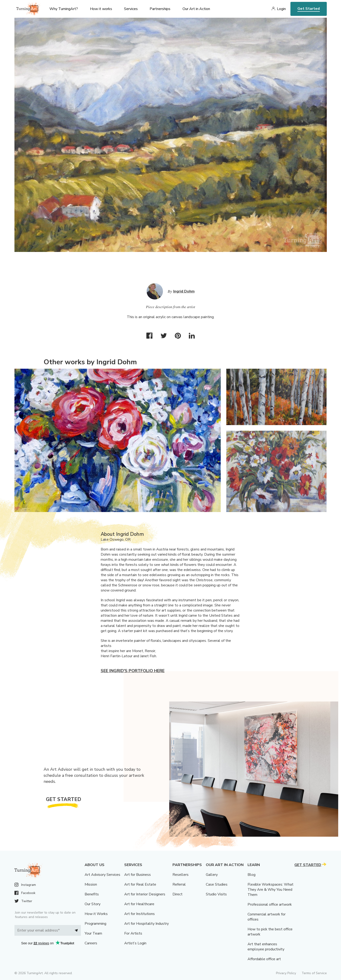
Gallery (212, 875)
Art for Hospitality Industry (146, 924)
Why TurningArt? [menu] (64, 9)
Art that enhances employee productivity (266, 947)
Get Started (309, 9)
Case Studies (217, 884)
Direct (177, 894)
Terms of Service (314, 973)
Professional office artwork (270, 904)
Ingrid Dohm (184, 291)
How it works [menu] (101, 9)
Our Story (93, 904)
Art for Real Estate (140, 884)
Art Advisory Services (102, 875)
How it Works (96, 914)
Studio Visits (216, 894)
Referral (179, 884)
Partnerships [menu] (160, 9)
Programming (95, 924)
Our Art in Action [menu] (196, 9)
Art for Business (138, 875)
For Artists (133, 933)
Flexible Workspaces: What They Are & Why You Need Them (270, 890)
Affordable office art (264, 959)
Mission (91, 884)
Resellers (181, 875)
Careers (91, 943)
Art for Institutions (139, 914)
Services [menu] (131, 9)
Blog (251, 875)
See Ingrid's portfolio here (133, 671)
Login (281, 9)
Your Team (93, 933)
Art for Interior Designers (145, 894)
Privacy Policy (286, 973)
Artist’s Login (135, 943)
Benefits (92, 894)
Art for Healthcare (139, 904)
